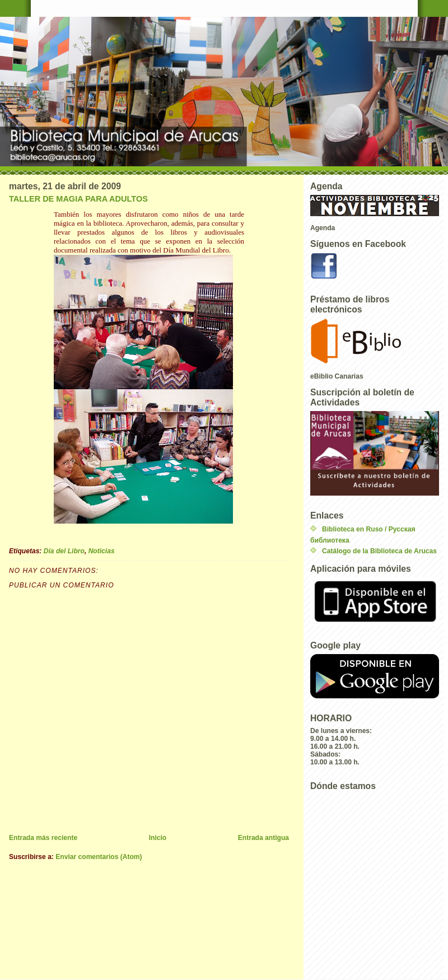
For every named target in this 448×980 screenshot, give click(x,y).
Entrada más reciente (43, 838)
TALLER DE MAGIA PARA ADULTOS (78, 199)
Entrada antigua (263, 838)
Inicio (158, 838)
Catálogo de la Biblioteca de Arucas (379, 551)
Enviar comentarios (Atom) (99, 857)
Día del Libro (64, 551)
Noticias (102, 551)
